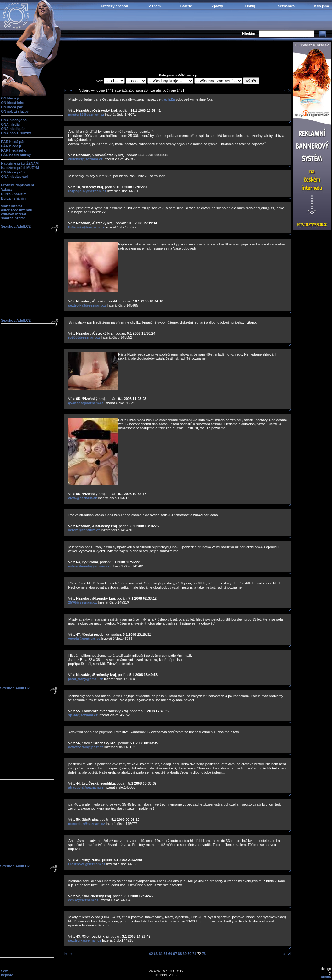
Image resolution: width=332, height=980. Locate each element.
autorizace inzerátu (17, 210)
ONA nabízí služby (16, 133)
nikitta (326, 977)
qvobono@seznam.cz (86, 403)
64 (161, 954)
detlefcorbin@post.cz (86, 747)
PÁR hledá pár (13, 142)
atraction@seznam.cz (86, 787)
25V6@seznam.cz (82, 498)
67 (175, 954)
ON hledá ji (10, 98)
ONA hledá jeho (14, 120)
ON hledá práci (13, 172)
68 (180, 954)
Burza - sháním (13, 198)
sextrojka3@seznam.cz (87, 305)
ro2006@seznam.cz (84, 337)
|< (66, 90)
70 (189, 954)
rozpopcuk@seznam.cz (87, 191)
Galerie (186, 6)
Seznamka (286, 6)
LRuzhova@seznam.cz (87, 864)
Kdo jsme (322, 6)
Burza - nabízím (14, 194)
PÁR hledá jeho (14, 150)
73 (204, 954)
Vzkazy (7, 189)
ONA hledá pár (13, 129)
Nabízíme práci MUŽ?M (20, 168)
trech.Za (168, 99)
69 (185, 954)
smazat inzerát (13, 218)
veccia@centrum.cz (84, 639)
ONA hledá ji (11, 124)
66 (170, 954)
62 (151, 954)
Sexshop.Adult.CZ (16, 226)
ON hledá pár (12, 107)
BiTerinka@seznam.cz (86, 227)
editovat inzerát (14, 214)
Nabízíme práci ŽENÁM (20, 163)
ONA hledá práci (14, 177)
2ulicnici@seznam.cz (85, 159)
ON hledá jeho (13, 103)
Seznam (154, 6)
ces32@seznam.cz (83, 900)
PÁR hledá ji (11, 146)
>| (290, 90)
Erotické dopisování (17, 185)
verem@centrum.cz (84, 530)
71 (194, 954)
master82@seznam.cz (86, 115)
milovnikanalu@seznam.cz (90, 566)
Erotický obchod (114, 6)
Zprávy (217, 6)
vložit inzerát (11, 206)
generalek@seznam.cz (87, 824)
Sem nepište (7, 973)
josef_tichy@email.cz (86, 679)
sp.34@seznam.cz (83, 715)
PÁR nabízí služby (16, 155)
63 (156, 954)
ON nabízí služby (15, 111)
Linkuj (250, 6)
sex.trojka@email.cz (85, 940)
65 (165, 954)
